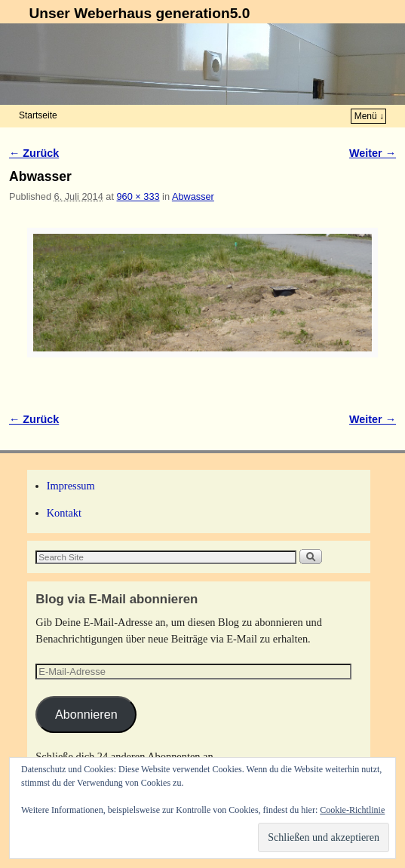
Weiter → (373, 153)
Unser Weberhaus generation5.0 (139, 13)
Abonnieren (86, 714)
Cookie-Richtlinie (352, 810)
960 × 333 (138, 196)
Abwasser (193, 196)
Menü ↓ (369, 116)
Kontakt (64, 513)
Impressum (71, 486)
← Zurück (34, 153)
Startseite (38, 115)
